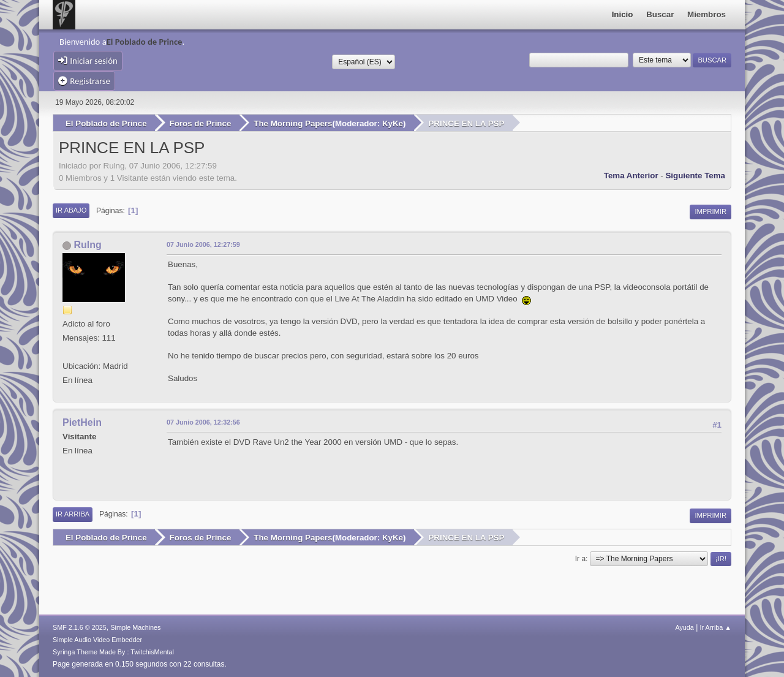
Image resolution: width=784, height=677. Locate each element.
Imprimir (710, 211)
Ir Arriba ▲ (716, 627)
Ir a (580, 559)
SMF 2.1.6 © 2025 (80, 627)
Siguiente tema (695, 176)
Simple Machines (135, 627)
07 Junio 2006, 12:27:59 (203, 244)
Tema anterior (631, 176)
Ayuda (684, 627)
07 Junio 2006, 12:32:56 (203, 422)
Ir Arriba (73, 514)
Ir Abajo (71, 210)
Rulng (87, 245)
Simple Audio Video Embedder (97, 640)
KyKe (393, 123)
